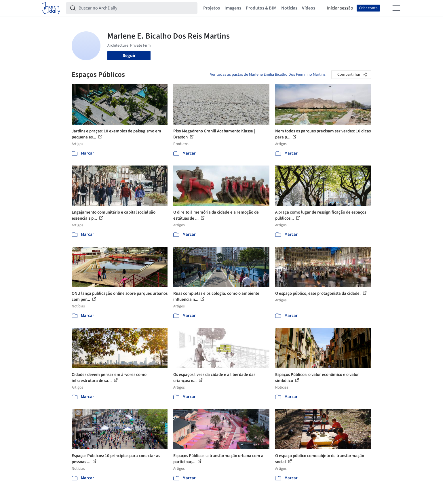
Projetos (212, 8)
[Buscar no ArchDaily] (136, 8)
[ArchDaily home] (51, 8)
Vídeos (309, 8)
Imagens (233, 8)
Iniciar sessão (340, 8)
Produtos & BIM (261, 8)
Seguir (129, 56)
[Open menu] (396, 8)
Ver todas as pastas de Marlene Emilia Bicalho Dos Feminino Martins (268, 75)
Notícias (289, 8)
